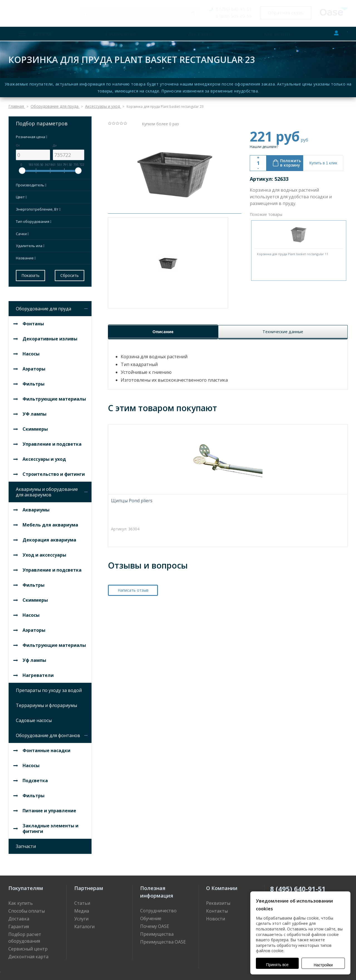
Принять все (277, 965)
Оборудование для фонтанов (48, 733)
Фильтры (34, 381)
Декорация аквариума (49, 537)
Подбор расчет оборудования (25, 935)
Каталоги (84, 924)
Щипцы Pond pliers (132, 526)
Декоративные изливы (50, 336)
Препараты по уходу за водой (49, 688)
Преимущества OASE (163, 939)
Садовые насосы (34, 718)
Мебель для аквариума (50, 522)
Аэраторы (34, 366)
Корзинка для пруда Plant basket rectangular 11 (293, 251)
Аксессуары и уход (44, 456)
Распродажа (118, 34)
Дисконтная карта (28, 954)
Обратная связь (286, 13)
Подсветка (35, 778)
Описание (162, 356)
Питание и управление (49, 808)
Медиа (82, 908)
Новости (216, 916)
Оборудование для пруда (44, 306)
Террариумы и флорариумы (46, 703)
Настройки (323, 965)
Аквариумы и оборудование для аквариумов (47, 489)
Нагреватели (38, 672)
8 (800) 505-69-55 (234, 16)
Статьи (82, 900)
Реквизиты (218, 900)
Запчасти (26, 844)
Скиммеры (35, 426)
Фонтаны (33, 321)
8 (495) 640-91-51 (234, 9)
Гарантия (19, 924)
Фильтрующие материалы (54, 396)
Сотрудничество (158, 908)
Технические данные (282, 356)
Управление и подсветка (52, 441)
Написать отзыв (133, 616)
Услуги (81, 916)
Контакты (217, 908)
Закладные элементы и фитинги (50, 826)
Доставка (191, 34)
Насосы (31, 351)
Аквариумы (36, 507)
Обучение (151, 916)
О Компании (222, 885)
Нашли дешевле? (264, 144)
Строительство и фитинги (54, 471)
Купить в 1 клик (323, 160)
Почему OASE (155, 923)
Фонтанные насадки (46, 748)
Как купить (263, 34)
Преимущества (157, 931)
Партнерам (89, 885)
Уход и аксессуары (44, 552)
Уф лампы (34, 657)
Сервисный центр (28, 946)
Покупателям (26, 885)
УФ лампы (34, 411)
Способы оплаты (27, 908)
